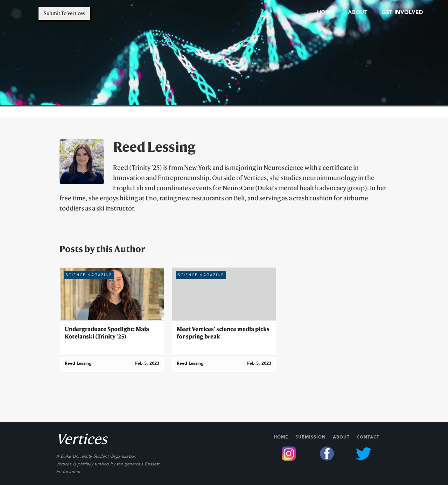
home (325, 13)
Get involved (402, 13)
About (341, 437)
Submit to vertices (64, 13)
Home (281, 437)
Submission (311, 437)
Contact (368, 437)
